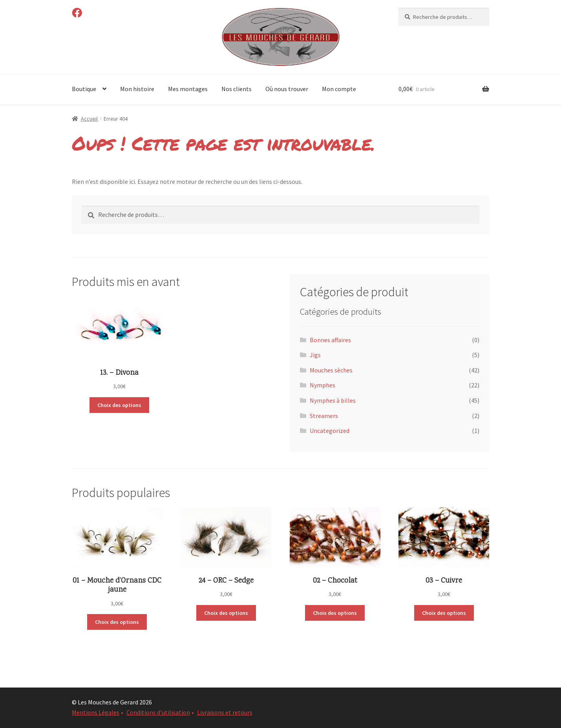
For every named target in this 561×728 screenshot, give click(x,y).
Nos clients (237, 89)
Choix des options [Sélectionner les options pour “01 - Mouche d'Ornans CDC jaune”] (117, 622)
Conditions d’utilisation (158, 712)
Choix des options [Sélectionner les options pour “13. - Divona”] (119, 405)
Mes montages (188, 89)
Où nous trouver (287, 89)
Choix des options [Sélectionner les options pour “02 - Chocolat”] (335, 613)
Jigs (315, 355)
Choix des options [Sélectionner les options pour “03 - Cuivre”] (444, 613)
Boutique (84, 89)
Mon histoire (137, 89)
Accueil (89, 119)
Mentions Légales (96, 712)
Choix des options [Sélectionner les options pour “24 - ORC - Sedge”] (226, 613)
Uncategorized (330, 431)
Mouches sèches (331, 370)
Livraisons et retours (225, 712)
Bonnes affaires (330, 340)
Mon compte (339, 89)
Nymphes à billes (333, 400)
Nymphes (323, 385)
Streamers (324, 416)
